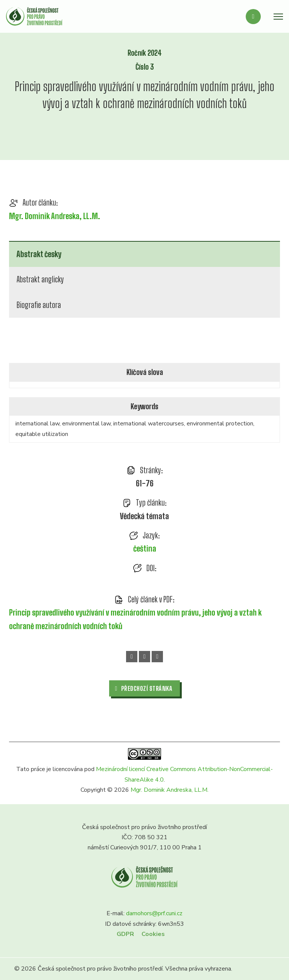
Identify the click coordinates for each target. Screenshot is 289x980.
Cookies (153, 934)
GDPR (125, 934)
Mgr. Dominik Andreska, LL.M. (55, 216)
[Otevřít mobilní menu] (278, 17)
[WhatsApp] (144, 657)
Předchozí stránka (144, 688)
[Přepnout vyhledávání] (253, 17)
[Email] (157, 657)
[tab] (144, 254)
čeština (145, 549)
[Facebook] (132, 657)
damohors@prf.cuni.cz (154, 913)
